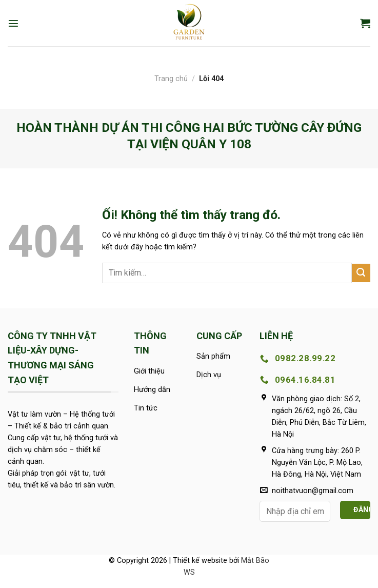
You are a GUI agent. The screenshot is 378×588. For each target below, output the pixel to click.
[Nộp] (361, 273)
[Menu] (13, 23)
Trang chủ (171, 79)
